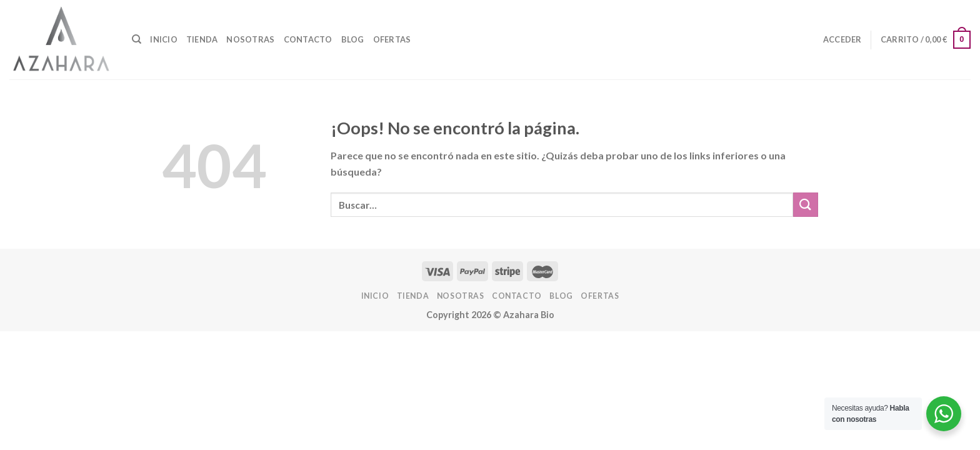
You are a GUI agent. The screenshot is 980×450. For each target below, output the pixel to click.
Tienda (202, 39)
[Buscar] (137, 39)
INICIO (164, 39)
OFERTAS (392, 39)
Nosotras (250, 39)
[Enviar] (806, 205)
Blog (353, 39)
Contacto (308, 39)
